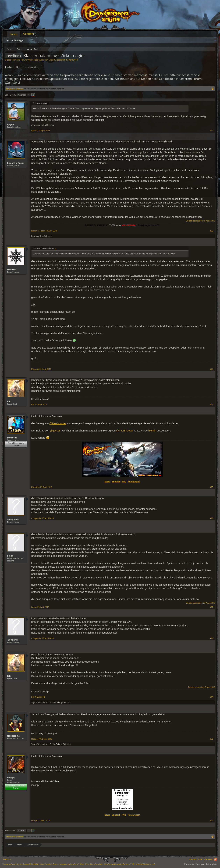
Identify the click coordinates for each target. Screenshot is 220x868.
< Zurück (22, 95)
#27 (211, 607)
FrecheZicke (55, 702)
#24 (211, 405)
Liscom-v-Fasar (16, 163)
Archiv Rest (33, 60)
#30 (211, 739)
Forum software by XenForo (27, 864)
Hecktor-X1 (13, 736)
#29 (211, 697)
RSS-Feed (215, 859)
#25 (211, 487)
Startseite (208, 859)
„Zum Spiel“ (13, 82)
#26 (211, 518)
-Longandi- (13, 519)
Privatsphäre (212, 864)
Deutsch (7, 859)
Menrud (12, 269)
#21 (211, 131)
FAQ (124, 482)
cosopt (11, 778)
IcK (9, 401)
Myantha (53, 60)
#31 (211, 820)
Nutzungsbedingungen (194, 864)
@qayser (55, 431)
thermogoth (36, 236)
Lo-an (10, 556)
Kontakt (193, 859)
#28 (211, 638)
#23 (211, 369)
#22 (211, 231)
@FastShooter (58, 423)
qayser (11, 124)
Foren (13, 34)
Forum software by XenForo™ (78, 864)
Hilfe (200, 859)
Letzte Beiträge (15, 40)
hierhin (152, 431)
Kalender (28, 34)
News (107, 482)
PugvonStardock (38, 702)
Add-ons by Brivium (130, 864)
